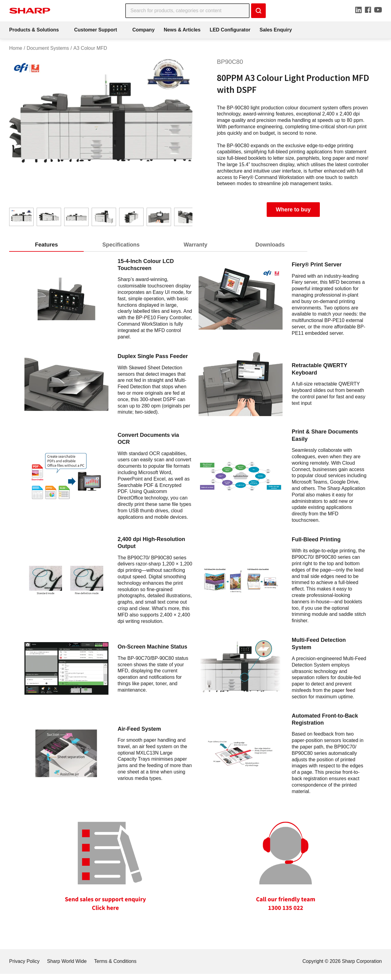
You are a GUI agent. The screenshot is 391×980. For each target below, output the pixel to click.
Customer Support (96, 30)
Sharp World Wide (67, 961)
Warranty (195, 245)
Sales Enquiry (276, 30)
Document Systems (48, 48)
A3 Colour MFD (90, 48)
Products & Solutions (34, 30)
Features (46, 245)
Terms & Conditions (115, 961)
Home (16, 48)
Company (143, 30)
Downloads (270, 245)
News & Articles (182, 30)
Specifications (121, 245)
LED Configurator (230, 30)
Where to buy (293, 210)
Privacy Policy (24, 961)
